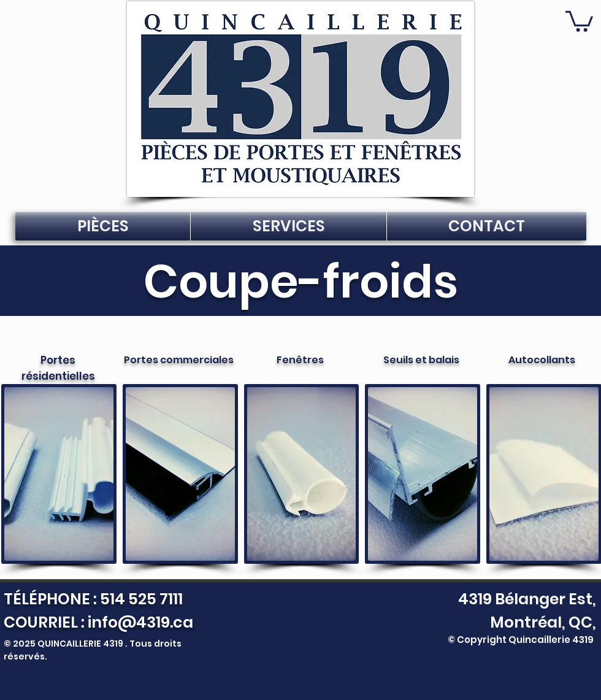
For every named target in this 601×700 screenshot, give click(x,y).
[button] (579, 20)
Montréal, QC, (543, 622)
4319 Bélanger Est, (524, 599)
